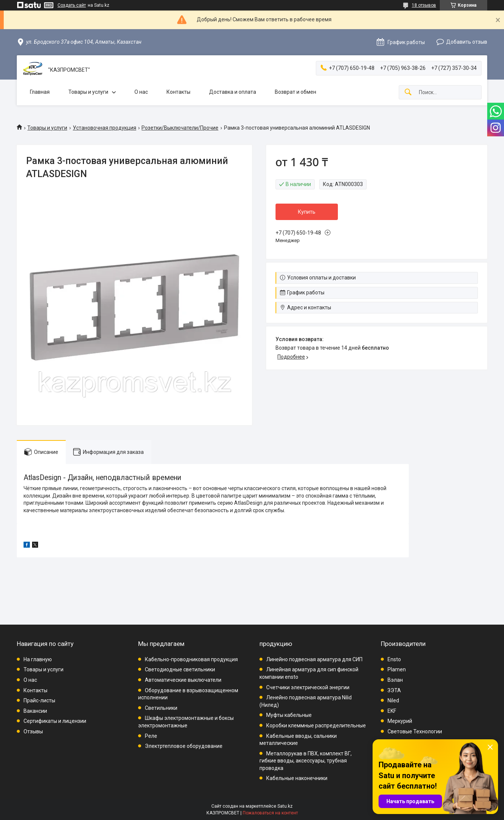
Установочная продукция (105, 128)
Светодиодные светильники (180, 669)
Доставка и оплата (233, 92)
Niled (393, 700)
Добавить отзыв (467, 42)
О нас (141, 92)
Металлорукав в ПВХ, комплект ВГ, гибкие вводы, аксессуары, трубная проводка (306, 761)
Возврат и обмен (295, 92)
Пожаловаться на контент (270, 813)
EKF (392, 711)
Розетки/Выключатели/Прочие (180, 128)
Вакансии (35, 711)
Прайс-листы (39, 700)
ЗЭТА (394, 690)
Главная (40, 92)
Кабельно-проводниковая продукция (191, 659)
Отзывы (33, 731)
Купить (307, 212)
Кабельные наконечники (297, 778)
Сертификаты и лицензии (55, 721)
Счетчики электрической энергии (308, 687)
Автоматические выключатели (183, 680)
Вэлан (395, 680)
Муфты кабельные (289, 715)
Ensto (394, 659)
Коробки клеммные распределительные (316, 725)
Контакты (178, 92)
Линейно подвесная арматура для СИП (314, 659)
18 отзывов (424, 5)
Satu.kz (285, 806)
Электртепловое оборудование (184, 746)
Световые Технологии (415, 731)
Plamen (397, 669)
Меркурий (400, 721)
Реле (151, 736)
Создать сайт (72, 5)
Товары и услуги (88, 92)
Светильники (161, 708)
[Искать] (408, 92)
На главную (38, 659)
